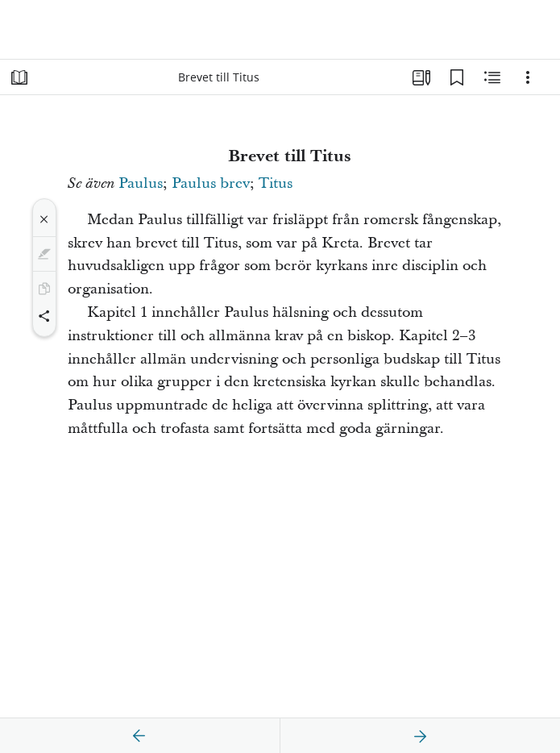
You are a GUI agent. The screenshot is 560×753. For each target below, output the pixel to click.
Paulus (141, 183)
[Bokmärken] (457, 77)
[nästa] (420, 736)
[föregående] (139, 736)
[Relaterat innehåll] (492, 77)
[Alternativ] (528, 77)
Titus (276, 183)
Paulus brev (211, 183)
